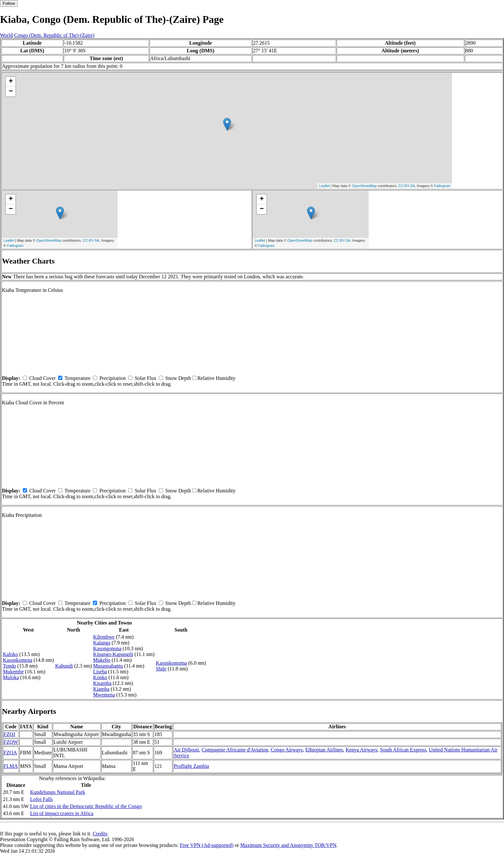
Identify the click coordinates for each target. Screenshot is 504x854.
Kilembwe (104, 637)
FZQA (10, 753)
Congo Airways (287, 750)
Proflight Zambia (191, 766)
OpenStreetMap (364, 186)
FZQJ (9, 734)
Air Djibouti (186, 750)
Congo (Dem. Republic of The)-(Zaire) (54, 35)
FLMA (11, 766)
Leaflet (324, 186)
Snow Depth (178, 378)
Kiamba (101, 689)
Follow (9, 3)
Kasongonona (107, 648)
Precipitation (113, 378)
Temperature (78, 378)
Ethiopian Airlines (324, 750)
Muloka (11, 677)
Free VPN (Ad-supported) (207, 845)
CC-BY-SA (407, 186)
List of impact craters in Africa (62, 813)
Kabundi (64, 666)
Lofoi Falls (41, 799)
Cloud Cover (42, 378)
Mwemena (104, 695)
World (6, 35)
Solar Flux (145, 378)
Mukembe (13, 672)
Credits (100, 834)
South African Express (403, 750)
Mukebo (102, 660)
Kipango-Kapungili (113, 654)
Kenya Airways (361, 750)
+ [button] (11, 82)
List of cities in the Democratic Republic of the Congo (86, 806)
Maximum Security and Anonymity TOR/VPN (288, 845)
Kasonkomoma (171, 663)
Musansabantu (108, 666)
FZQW (11, 742)
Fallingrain (442, 186)
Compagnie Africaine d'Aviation (235, 750)
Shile (161, 669)
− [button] (11, 92)
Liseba (100, 672)
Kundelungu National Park (58, 792)
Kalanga (102, 643)
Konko (100, 677)
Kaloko (10, 654)
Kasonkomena (18, 660)
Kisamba (102, 683)
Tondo (9, 666)
